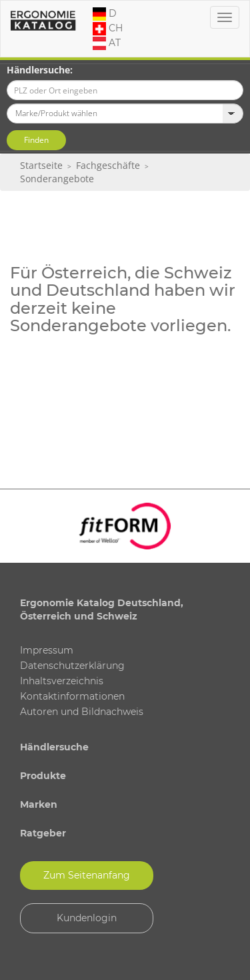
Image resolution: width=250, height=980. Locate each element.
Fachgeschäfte (108, 165)
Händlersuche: (40, 70)
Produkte (43, 776)
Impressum (47, 650)
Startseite (41, 165)
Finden (36, 140)
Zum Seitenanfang (87, 875)
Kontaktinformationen (72, 696)
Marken (39, 804)
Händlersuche (54, 747)
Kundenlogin (87, 918)
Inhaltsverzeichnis (62, 681)
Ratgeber (43, 833)
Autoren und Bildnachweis (82, 712)
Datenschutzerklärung (72, 666)
